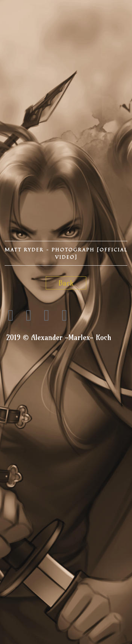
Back (66, 283)
